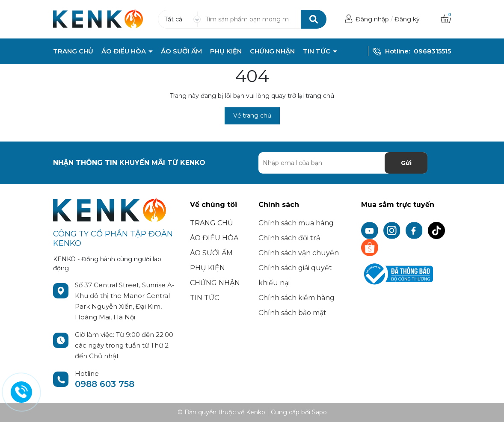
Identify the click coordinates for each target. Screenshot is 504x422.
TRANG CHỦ (73, 51)
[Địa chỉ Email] (343, 163)
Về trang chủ (252, 115)
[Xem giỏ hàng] (446, 19)
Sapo (319, 412)
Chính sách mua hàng (296, 223)
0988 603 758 (105, 384)
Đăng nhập (372, 19)
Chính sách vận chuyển (299, 253)
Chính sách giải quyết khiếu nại (295, 275)
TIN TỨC (317, 51)
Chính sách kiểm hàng (296, 298)
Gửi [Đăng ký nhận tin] (406, 163)
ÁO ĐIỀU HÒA (125, 51)
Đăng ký (407, 19)
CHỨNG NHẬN (272, 51)
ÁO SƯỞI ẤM (181, 51)
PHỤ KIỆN (226, 51)
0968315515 (432, 51)
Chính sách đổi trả (289, 238)
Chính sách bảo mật (292, 313)
